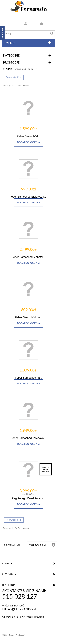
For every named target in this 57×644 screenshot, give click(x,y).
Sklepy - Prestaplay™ (17, 635)
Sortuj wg (8, 69)
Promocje (11, 62)
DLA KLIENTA (9, 585)
